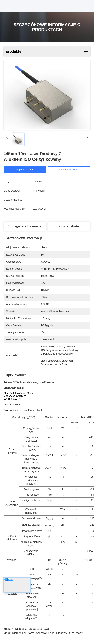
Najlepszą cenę (27, 170)
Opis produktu (69, 226)
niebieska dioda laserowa (32, 629)
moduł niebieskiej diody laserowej (25, 633)
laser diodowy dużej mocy (65, 633)
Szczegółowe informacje (25, 226)
